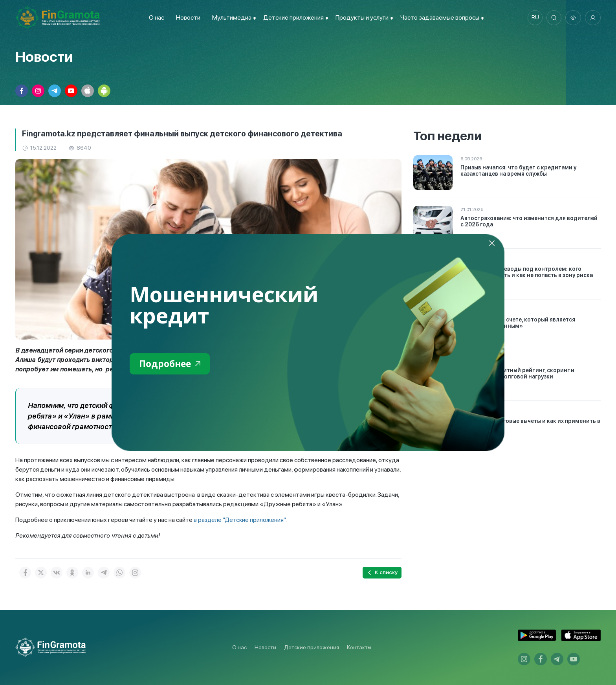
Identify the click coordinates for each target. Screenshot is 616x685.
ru (534, 18)
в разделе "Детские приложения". (241, 520)
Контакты (359, 647)
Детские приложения (312, 647)
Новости (187, 17)
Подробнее (171, 364)
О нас (155, 17)
